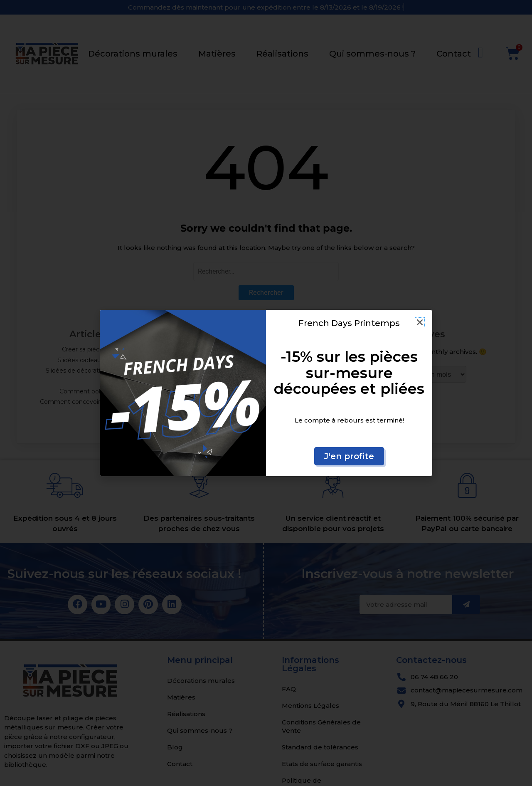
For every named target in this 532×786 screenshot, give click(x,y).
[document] (266, 393)
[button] (420, 322)
